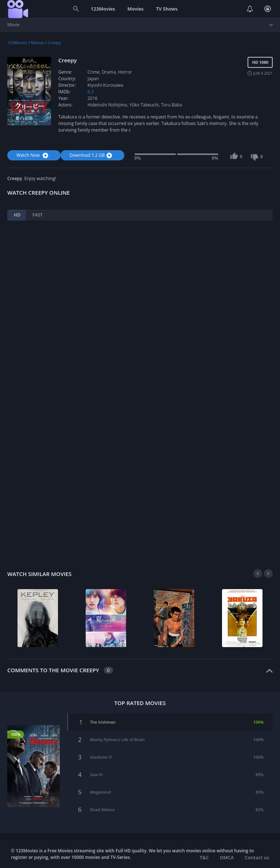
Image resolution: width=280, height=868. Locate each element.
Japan (93, 79)
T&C (204, 857)
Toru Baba (172, 105)
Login (268, 9)
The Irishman (103, 722)
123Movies (103, 9)
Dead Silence (102, 809)
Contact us (257, 857)
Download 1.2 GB (92, 155)
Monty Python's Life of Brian (117, 739)
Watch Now (33, 155)
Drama (109, 72)
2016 (92, 98)
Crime (94, 72)
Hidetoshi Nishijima (107, 105)
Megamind (100, 792)
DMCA (227, 857)
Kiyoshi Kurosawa (105, 85)
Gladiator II (101, 757)
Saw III (96, 774)
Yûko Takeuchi (144, 105)
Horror (125, 72)
